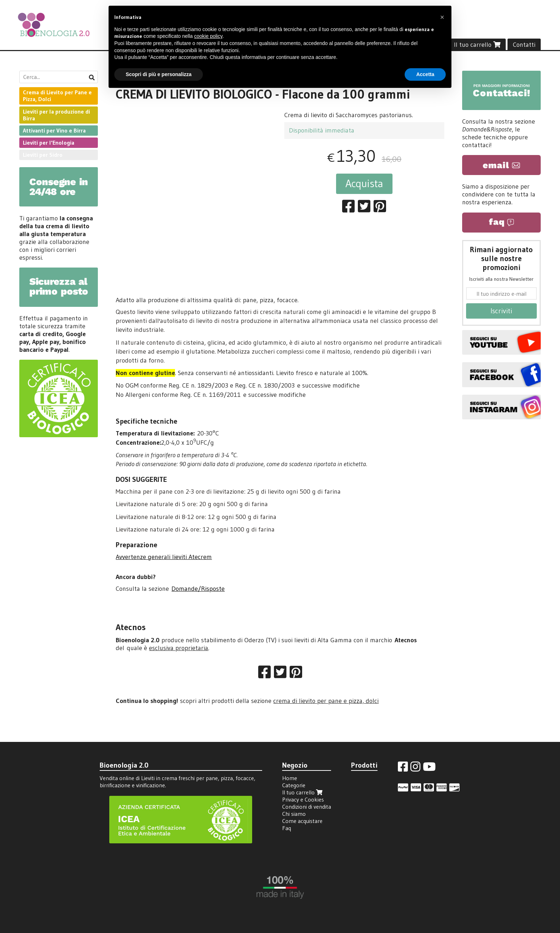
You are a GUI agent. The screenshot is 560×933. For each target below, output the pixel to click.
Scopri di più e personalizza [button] (159, 74)
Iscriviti (501, 311)
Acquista (364, 183)
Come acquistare (302, 821)
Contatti (524, 45)
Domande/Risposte (198, 589)
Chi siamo (294, 814)
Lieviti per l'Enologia (49, 143)
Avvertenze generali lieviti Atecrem (164, 557)
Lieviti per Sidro (43, 155)
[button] (442, 17)
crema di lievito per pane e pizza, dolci (326, 701)
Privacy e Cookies (303, 799)
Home (290, 778)
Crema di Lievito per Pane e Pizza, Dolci (57, 96)
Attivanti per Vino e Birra (54, 130)
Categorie (294, 785)
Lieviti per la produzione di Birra (56, 115)
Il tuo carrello (477, 45)
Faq (287, 828)
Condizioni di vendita (307, 807)
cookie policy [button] (208, 36)
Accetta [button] (425, 74)
